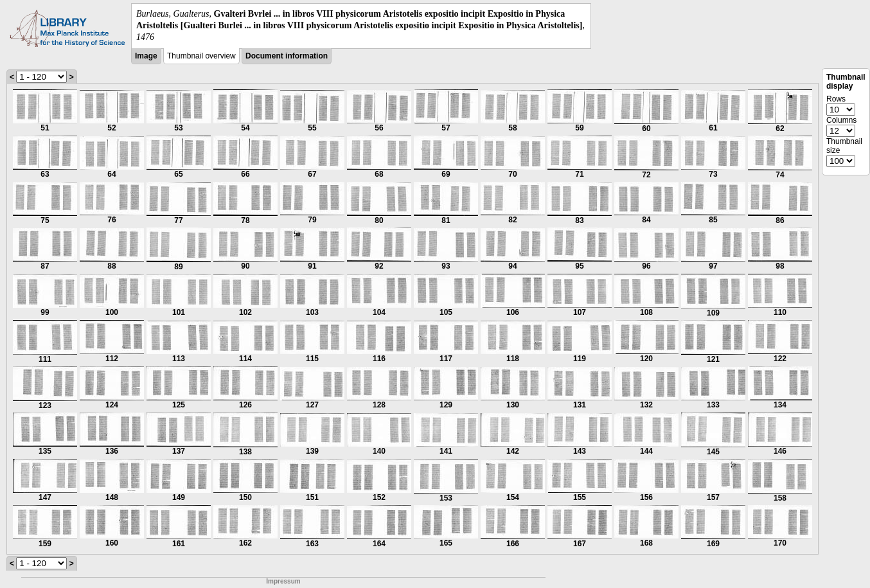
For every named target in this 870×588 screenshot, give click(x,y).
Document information (287, 56)
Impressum (283, 581)
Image (146, 56)
